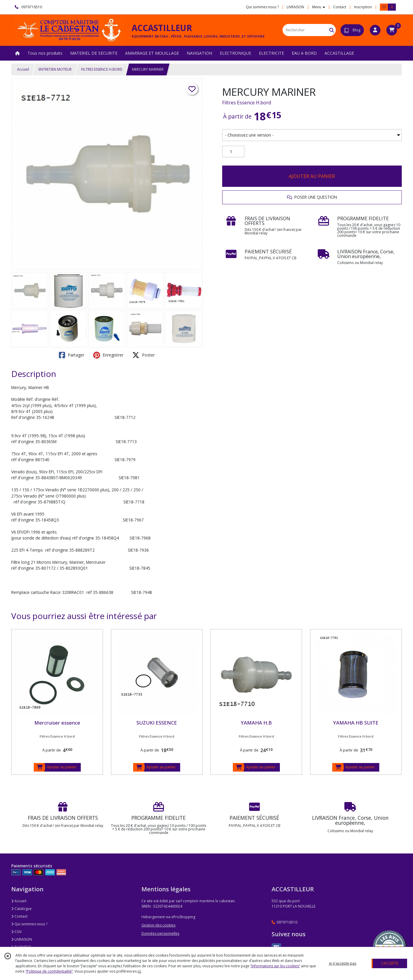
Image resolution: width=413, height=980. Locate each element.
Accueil (23, 69)
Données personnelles (160, 933)
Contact (340, 7)
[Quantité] (233, 152)
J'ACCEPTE (390, 963)
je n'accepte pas (343, 963)
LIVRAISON (22, 939)
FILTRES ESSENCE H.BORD (102, 69)
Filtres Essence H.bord (247, 103)
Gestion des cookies (158, 925)
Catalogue (21, 909)
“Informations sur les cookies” (275, 966)
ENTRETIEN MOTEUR (55, 69)
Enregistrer (108, 355)
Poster (143, 355)
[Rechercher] (332, 30)
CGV (16, 932)
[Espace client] (375, 30)
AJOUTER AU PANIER (312, 176)
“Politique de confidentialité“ (49, 971)
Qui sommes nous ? (29, 924)
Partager (72, 355)
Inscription (363, 7)
